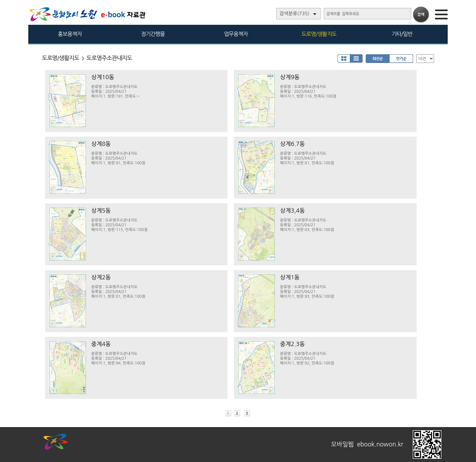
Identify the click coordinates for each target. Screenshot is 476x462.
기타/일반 (402, 34)
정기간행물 (153, 34)
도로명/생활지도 (319, 34)
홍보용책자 (70, 34)
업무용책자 (236, 34)
